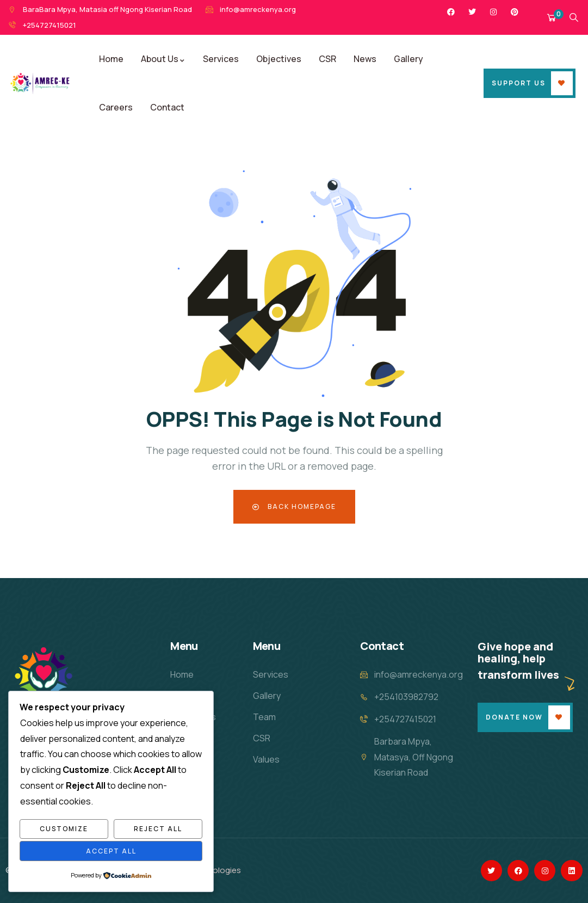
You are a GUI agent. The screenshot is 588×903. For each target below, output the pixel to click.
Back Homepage (294, 506)
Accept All (111, 851)
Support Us (519, 83)
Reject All (158, 829)
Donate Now (514, 717)
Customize (64, 829)
